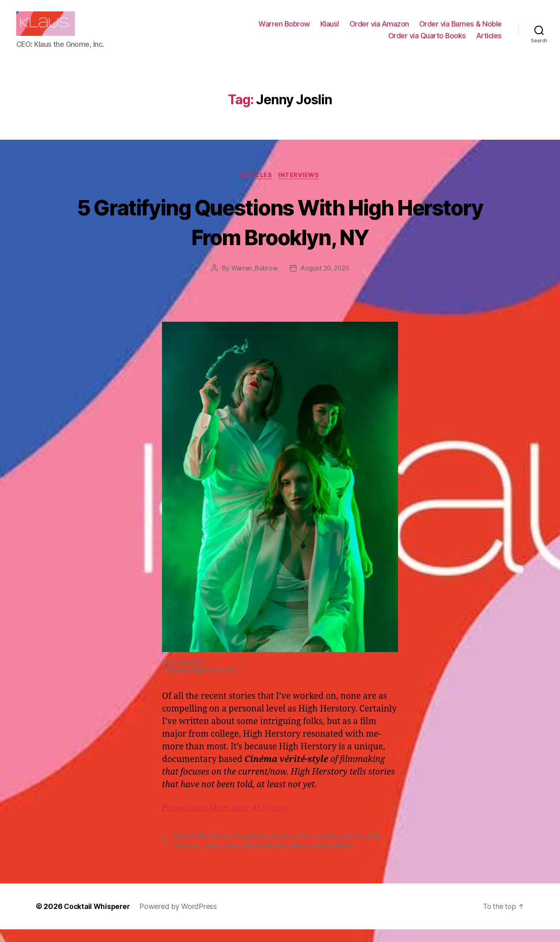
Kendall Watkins (266, 859)
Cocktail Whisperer (98, 919)
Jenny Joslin (221, 859)
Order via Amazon (379, 30)
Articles (489, 42)
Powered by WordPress (181, 919)
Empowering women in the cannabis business (301, 849)
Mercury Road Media (324, 859)
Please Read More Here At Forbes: (230, 821)
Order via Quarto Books (427, 42)
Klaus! (330, 30)
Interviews (301, 188)
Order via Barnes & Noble (460, 30)
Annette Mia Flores (202, 849)
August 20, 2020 (326, 281)
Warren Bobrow (284, 30)
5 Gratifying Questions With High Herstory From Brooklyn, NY (280, 234)
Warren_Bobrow (253, 281)
